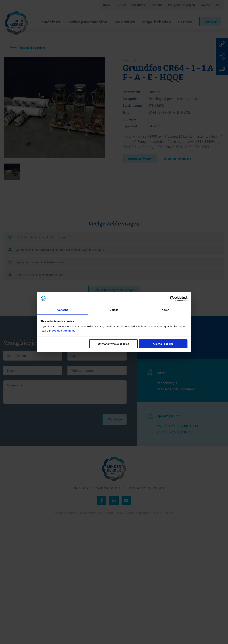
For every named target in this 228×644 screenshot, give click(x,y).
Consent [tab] (63, 310)
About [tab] (166, 310)
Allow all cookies (163, 344)
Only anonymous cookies (113, 344)
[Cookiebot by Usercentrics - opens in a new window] (172, 299)
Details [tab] (114, 310)
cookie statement (63, 331)
